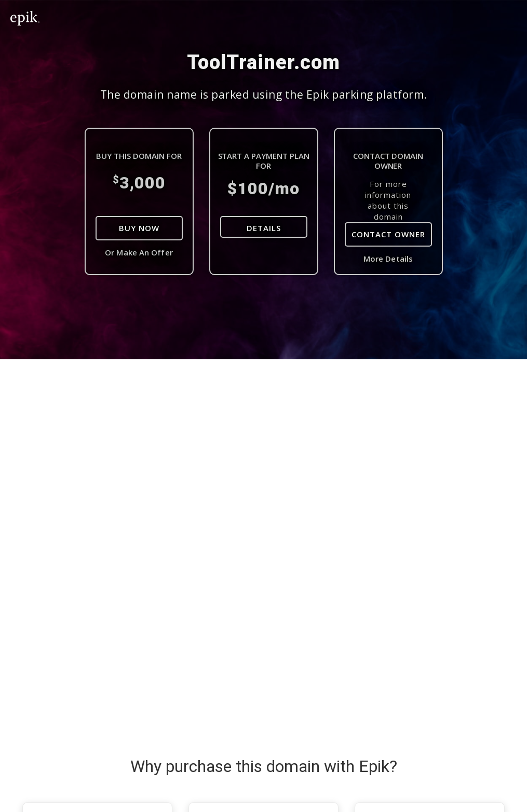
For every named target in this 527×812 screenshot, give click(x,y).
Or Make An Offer (139, 252)
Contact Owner (388, 234)
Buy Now (139, 228)
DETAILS (264, 228)
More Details (388, 259)
